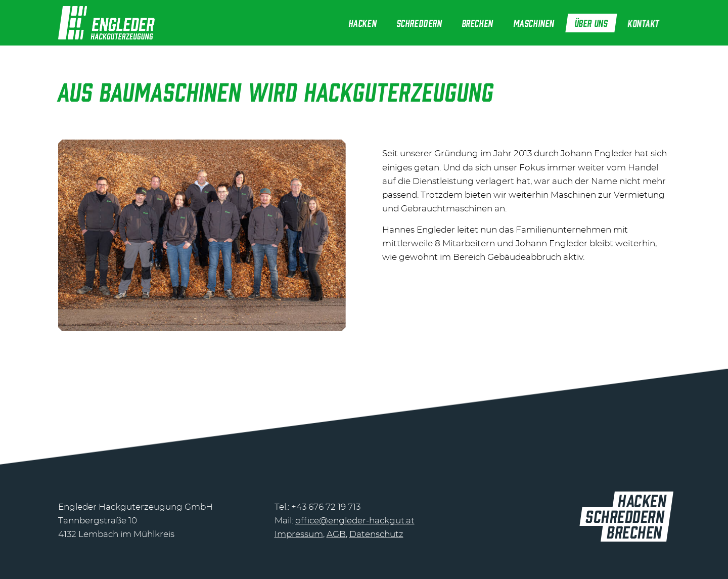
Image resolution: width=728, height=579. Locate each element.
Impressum (299, 534)
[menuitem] (363, 23)
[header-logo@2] (106, 23)
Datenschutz (376, 534)
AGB (336, 534)
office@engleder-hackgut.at (355, 521)
